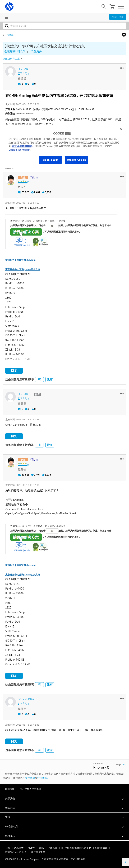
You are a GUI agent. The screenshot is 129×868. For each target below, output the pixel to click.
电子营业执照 (38, 852)
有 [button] (39, 379)
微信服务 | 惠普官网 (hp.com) (21, 260)
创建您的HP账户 (15, 51)
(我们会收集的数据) (22, 146)
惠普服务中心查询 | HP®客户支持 (23, 269)
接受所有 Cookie (76, 160)
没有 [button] (50, 379)
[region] (65, 146)
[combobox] (64, 26)
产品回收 (19, 848)
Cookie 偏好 (101, 848)
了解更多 (36, 51)
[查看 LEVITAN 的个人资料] (23, 69)
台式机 (10, 35)
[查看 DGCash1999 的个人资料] (26, 699)
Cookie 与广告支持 (19, 150)
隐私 (41, 848)
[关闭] (121, 129)
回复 (14, 370)
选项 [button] (124, 35)
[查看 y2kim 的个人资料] (34, 177)
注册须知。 (43, 778)
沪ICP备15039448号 (16, 852)
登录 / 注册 (118, 17)
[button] (122, 68)
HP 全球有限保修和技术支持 (76, 848)
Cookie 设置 (50, 160)
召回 (8, 848)
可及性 (31, 848)
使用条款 (30, 778)
